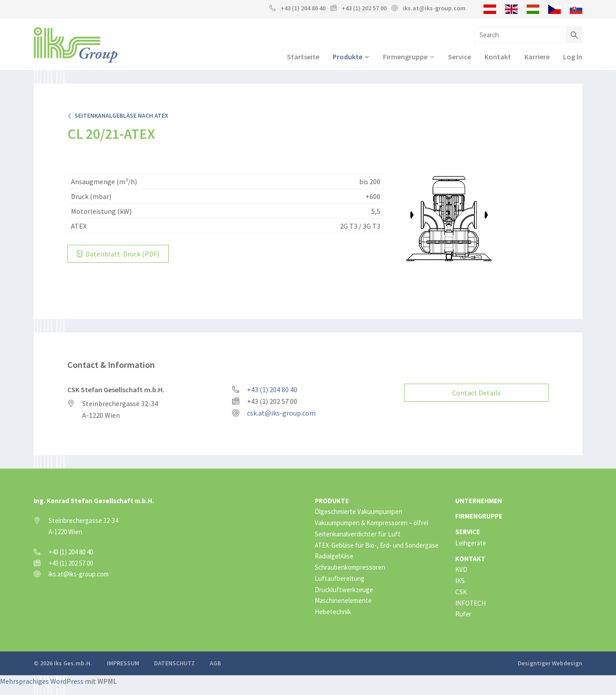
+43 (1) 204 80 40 (303, 8)
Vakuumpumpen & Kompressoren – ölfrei (372, 522)
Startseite (303, 57)
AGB (215, 662)
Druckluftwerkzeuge (344, 588)
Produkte (348, 57)
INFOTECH (471, 602)
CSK (461, 591)
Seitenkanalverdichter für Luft (358, 533)
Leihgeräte (471, 542)
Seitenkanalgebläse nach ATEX (118, 116)
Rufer (463, 613)
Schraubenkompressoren (350, 566)
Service (460, 57)
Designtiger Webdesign (550, 662)
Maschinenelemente (343, 600)
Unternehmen (479, 499)
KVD (461, 569)
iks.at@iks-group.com (434, 8)
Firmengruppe (405, 57)
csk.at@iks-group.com (281, 412)
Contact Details (476, 391)
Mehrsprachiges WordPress (42, 680)
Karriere (537, 57)
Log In (573, 57)
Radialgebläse (334, 555)
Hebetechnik (333, 611)
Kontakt (498, 57)
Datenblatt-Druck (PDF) (118, 254)
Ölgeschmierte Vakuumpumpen (359, 511)
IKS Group (76, 45)
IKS (460, 580)
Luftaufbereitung (340, 577)
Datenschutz (174, 662)
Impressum (123, 662)
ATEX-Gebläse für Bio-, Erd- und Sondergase (377, 544)
